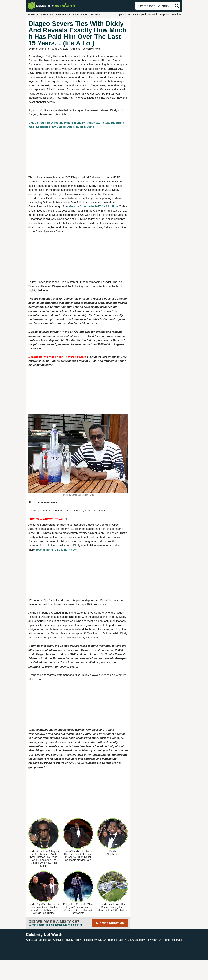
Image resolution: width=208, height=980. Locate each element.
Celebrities (63, 14)
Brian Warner (40, 49)
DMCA (102, 940)
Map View (165, 14)
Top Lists (121, 14)
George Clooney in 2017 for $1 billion (94, 207)
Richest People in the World (143, 14)
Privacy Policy (73, 940)
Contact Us (45, 940)
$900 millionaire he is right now (56, 550)
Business (47, 14)
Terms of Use (115, 940)
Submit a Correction (110, 923)
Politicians (80, 14)
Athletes (33, 14)
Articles (95, 14)
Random (177, 14)
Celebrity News (91, 49)
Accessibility (90, 940)
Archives (58, 940)
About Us (31, 940)
